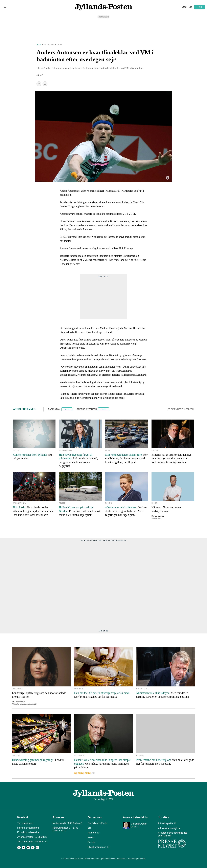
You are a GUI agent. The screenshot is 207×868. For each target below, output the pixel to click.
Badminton (54, 409)
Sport (39, 44)
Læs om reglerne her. (136, 859)
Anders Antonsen (87, 409)
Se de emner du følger (181, 409)
